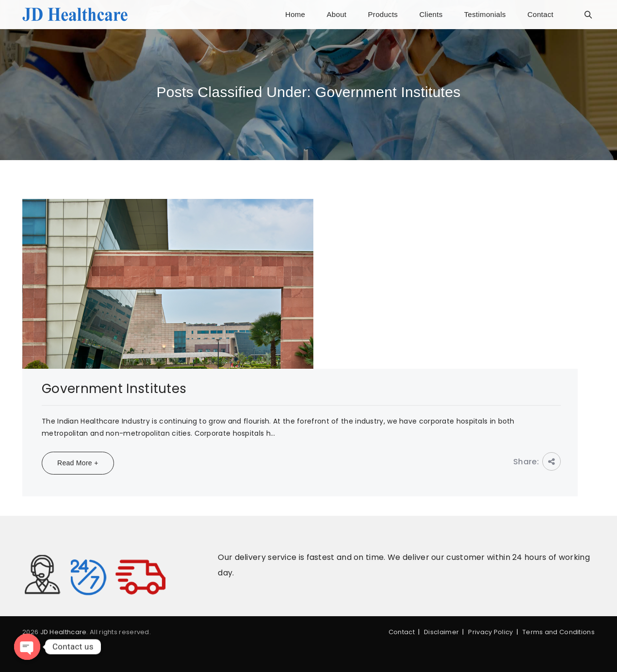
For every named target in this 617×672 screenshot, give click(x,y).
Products (383, 14)
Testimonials (485, 14)
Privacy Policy (490, 632)
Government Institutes (114, 389)
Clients (431, 14)
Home (295, 14)
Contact (540, 14)
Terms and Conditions (559, 632)
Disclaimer (441, 632)
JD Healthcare (64, 632)
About (337, 14)
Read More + (78, 463)
